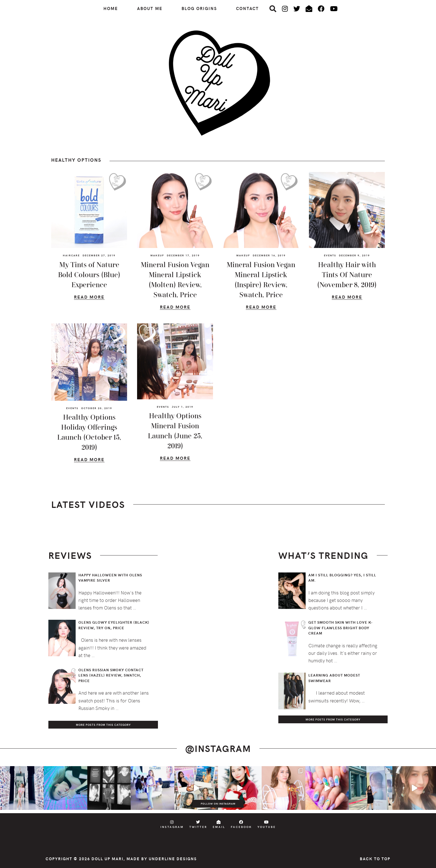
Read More (89, 298)
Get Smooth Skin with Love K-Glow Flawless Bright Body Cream (341, 628)
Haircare (71, 255)
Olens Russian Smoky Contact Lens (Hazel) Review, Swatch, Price (111, 675)
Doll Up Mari (107, 859)
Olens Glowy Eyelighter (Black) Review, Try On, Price (114, 625)
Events (330, 255)
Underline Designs (173, 859)
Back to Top (375, 859)
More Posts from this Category (103, 725)
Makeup (157, 255)
